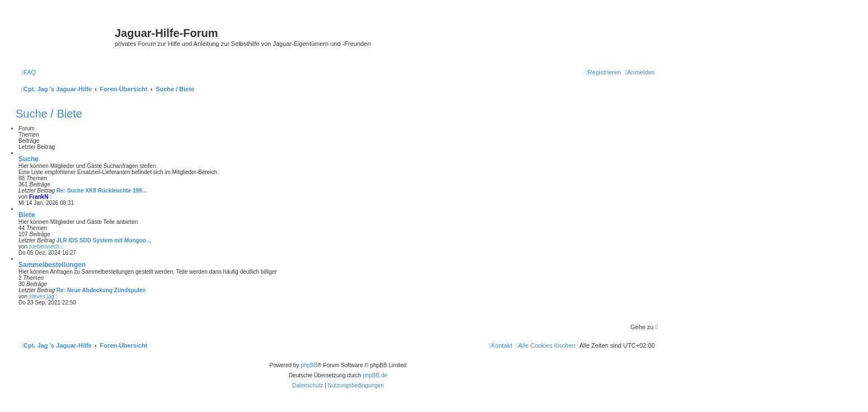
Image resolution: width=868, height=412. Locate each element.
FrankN (39, 197)
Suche (29, 159)
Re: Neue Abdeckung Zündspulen (101, 290)
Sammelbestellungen (52, 265)
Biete (27, 215)
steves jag (42, 296)
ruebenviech (44, 247)
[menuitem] (29, 72)
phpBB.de (375, 375)
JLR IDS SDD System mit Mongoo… (104, 240)
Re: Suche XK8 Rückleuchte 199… (102, 191)
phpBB (309, 365)
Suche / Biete (49, 114)
